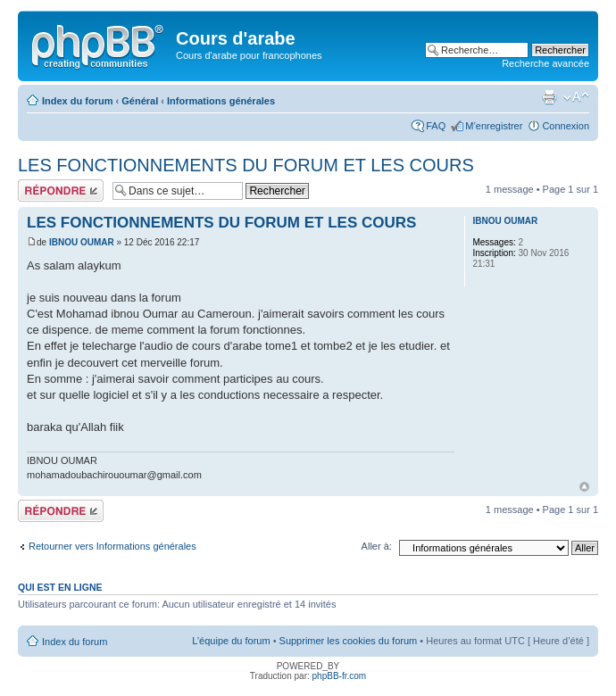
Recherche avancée (545, 63)
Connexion (566, 126)
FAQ (436, 126)
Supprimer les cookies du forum (349, 641)
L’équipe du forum (231, 641)
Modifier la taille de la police (576, 97)
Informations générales (221, 101)
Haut (584, 487)
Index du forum (77, 101)
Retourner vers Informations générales (112, 546)
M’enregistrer (494, 126)
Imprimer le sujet (549, 97)
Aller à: (377, 546)
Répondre (61, 191)
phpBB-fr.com (340, 676)
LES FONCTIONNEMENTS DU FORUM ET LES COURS (246, 165)
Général (140, 101)
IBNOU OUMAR (82, 242)
